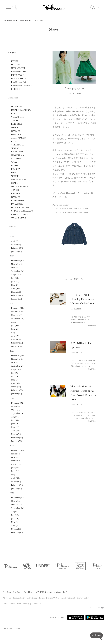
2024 (12, 304)
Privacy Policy (83, 598)
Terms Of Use (53, 598)
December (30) (17, 498)
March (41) (16, 245)
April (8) (15, 526)
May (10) (15, 522)
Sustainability (19, 598)
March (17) (16, 529)
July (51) (15, 278)
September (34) (18, 319)
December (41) (17, 308)
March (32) (16, 340)
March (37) (16, 482)
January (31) (17, 346)
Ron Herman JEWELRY (22, 86)
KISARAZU (16, 169)
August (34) (16, 464)
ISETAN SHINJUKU (20, 208)
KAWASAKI (16, 194)
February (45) (17, 296)
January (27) (17, 252)
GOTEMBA (16, 159)
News (9, 21)
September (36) (18, 271)
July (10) (15, 515)
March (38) (16, 292)
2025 (12, 256)
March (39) (16, 387)
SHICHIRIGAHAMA (20, 187)
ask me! (96, 636)
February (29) (17, 438)
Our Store (7, 592)
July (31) (15, 420)
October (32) (17, 457)
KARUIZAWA (17, 152)
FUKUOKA (16, 135)
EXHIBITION (17, 75)
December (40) (17, 261)
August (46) (16, 322)
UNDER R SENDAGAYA (22, 211)
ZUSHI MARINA (19, 138)
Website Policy (23, 604)
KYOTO (15, 141)
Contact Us (36, 604)
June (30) (15, 424)
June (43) (15, 282)
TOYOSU (15, 190)
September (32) (18, 461)
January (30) (17, 394)
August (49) (16, 275)
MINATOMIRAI (18, 180)
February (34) (17, 485)
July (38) (15, 373)
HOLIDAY (16, 65)
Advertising (32, 598)
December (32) (17, 403)
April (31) (15, 478)
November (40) (18, 312)
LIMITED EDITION (20, 72)
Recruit (42, 598)
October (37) (17, 363)
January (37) (17, 299)
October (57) (17, 315)
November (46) (18, 454)
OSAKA (15, 128)
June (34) (15, 471)
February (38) (17, 390)
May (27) (15, 285)
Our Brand (18, 592)
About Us (7, 598)
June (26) (15, 329)
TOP (3, 21)
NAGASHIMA (17, 155)
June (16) (15, 519)
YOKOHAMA (17, 145)
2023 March (39, 21)
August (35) (16, 417)
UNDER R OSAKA (19, 215)
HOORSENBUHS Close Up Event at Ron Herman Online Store (83, 299)
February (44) (17, 248)
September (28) (18, 508)
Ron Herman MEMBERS (35, 592)
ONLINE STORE (19, 218)
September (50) (18, 414)
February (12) (17, 533)
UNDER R (16, 89)
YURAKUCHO (18, 117)
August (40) (16, 370)
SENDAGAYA (17, 107)
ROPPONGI (17, 124)
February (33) (17, 343)
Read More (92, 326)
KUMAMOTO (17, 201)
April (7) (15, 241)
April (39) (15, 289)
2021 (12, 446)
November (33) (18, 407)
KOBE (14, 114)
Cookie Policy (9, 604)
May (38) (15, 380)
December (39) (17, 450)
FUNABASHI (17, 204)
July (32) (15, 326)
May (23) (15, 475)
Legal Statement (68, 598)
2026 (12, 237)
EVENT (16, 21)
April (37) (15, 383)
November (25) (18, 501)
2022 (12, 398)
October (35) (17, 268)
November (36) (18, 264)
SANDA (15, 166)
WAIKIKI (15, 176)
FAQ (65, 592)
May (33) (15, 333)
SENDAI (15, 148)
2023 (12, 351)
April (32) (15, 431)
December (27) (17, 356)
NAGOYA (16, 131)
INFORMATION (19, 79)
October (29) (17, 505)
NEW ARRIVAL (26, 21)
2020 (12, 493)
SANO (14, 162)
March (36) (16, 434)
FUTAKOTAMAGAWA (21, 110)
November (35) (18, 359)
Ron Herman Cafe (19, 82)
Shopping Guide (54, 592)
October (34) (17, 410)
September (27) (18, 366)
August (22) (16, 512)
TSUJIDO (15, 121)
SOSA (14, 173)
